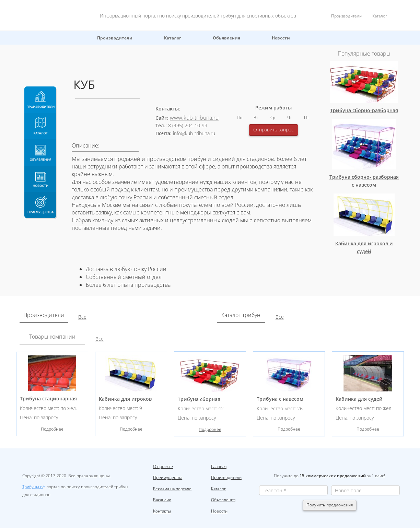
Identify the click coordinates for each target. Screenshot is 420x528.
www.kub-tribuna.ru (194, 118)
